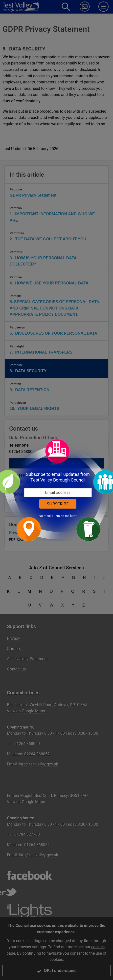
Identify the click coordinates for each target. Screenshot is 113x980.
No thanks (46, 516)
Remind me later (65, 516)
